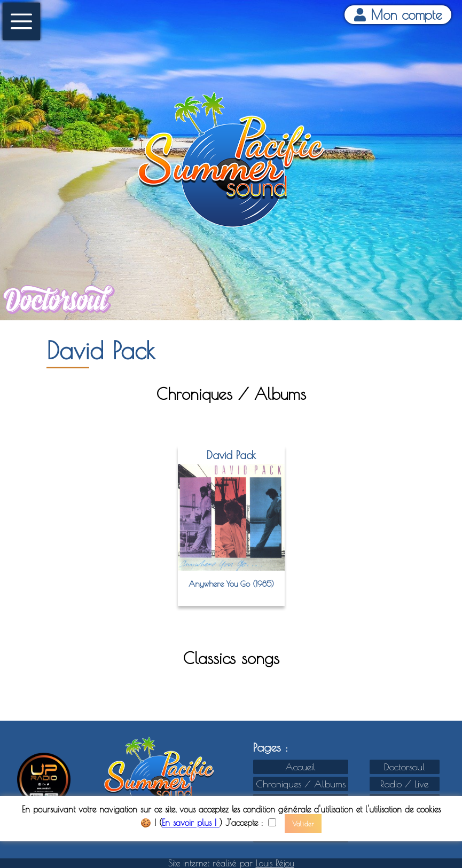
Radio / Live (404, 784)
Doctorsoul (405, 767)
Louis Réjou (275, 863)
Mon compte (398, 15)
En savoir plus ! (191, 823)
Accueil (300, 767)
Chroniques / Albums (301, 784)
